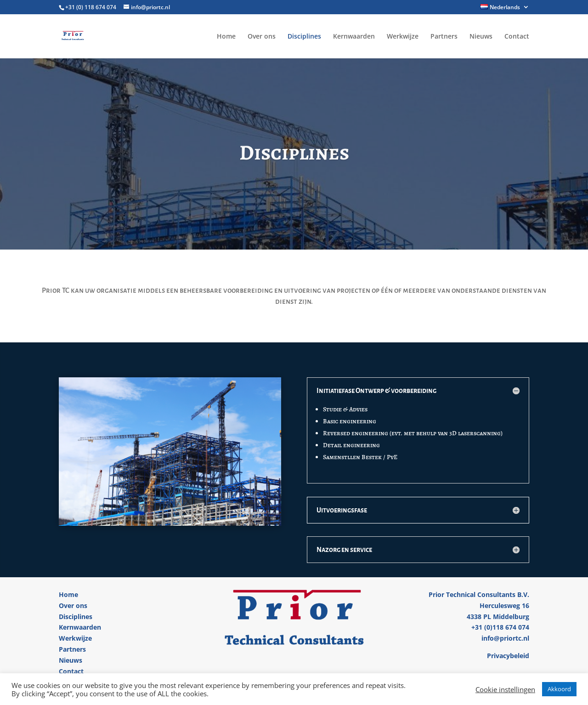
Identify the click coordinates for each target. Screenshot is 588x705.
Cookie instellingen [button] (505, 689)
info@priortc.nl (505, 638)
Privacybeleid (508, 656)
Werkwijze (403, 37)
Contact (517, 37)
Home (226, 37)
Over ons (262, 37)
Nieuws (481, 37)
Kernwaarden (354, 37)
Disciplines (304, 37)
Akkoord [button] (559, 689)
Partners (444, 37)
